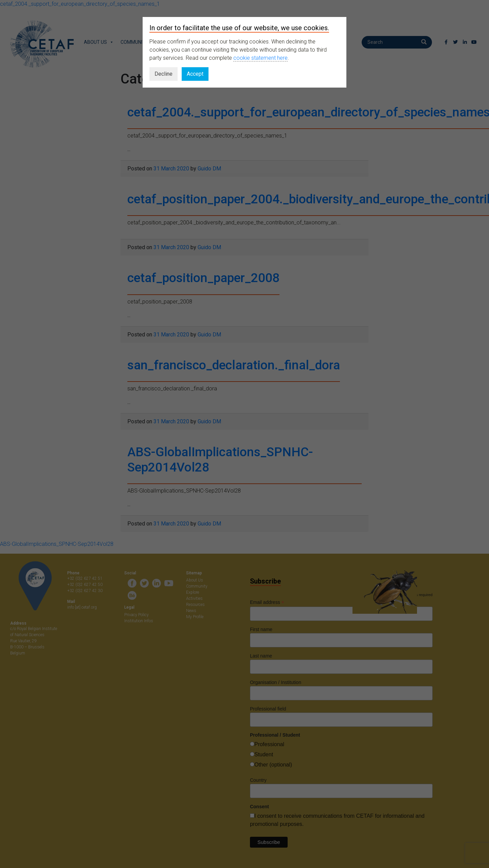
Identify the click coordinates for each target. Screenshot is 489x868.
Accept (195, 74)
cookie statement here (260, 58)
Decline (164, 74)
